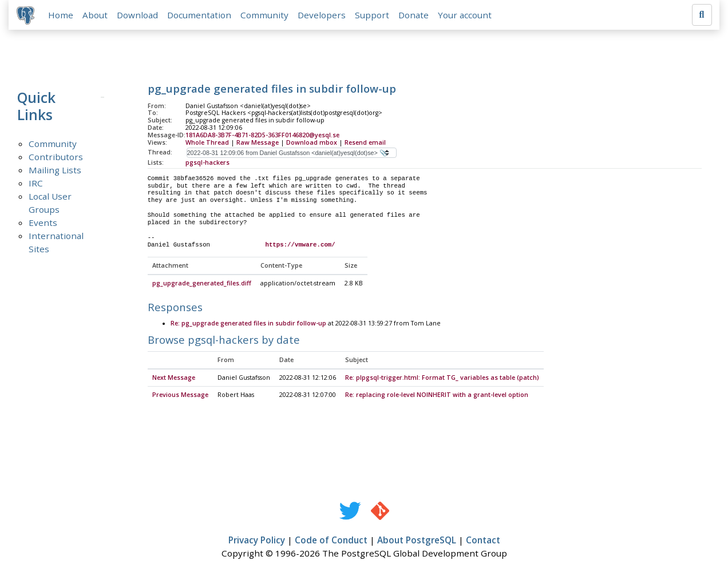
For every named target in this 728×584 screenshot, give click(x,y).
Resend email (365, 144)
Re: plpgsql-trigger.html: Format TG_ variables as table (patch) (442, 379)
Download (139, 15)
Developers (323, 15)
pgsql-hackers (207, 164)
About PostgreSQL (417, 542)
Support (373, 15)
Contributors (56, 158)
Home (62, 15)
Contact (483, 542)
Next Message (174, 379)
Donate (415, 15)
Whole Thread (207, 144)
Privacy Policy (257, 542)
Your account (466, 15)
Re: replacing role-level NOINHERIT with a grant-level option (437, 396)
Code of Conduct (331, 542)
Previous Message (180, 396)
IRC (36, 184)
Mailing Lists (55, 171)
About (96, 15)
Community (266, 15)
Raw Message (258, 144)
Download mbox (312, 144)
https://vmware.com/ (300, 246)
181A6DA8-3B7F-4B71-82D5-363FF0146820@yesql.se (262, 137)
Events (43, 224)
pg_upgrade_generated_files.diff (202, 285)
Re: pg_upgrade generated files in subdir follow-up (248, 325)
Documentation (200, 15)
